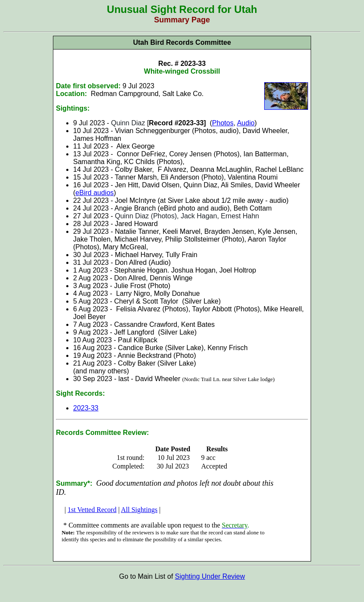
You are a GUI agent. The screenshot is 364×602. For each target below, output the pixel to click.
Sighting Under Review (210, 576)
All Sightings (139, 510)
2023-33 (86, 408)
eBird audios (94, 193)
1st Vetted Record (92, 510)
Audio (246, 123)
